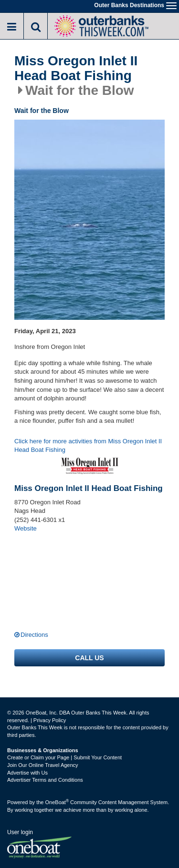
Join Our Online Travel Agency (43, 765)
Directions (34, 635)
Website (26, 528)
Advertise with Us (27, 773)
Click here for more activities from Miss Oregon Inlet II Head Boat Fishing (88, 446)
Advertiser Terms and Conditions (45, 780)
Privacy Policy (50, 720)
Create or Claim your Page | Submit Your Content (64, 757)
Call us (89, 658)
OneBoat (57, 802)
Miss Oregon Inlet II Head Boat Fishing (76, 68)
